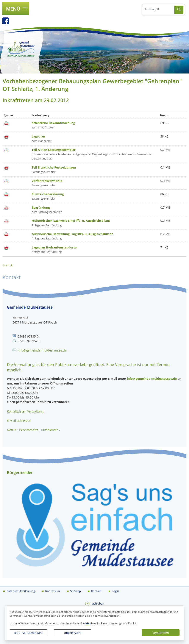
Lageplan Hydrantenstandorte (54, 247)
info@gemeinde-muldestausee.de (42, 350)
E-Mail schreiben (19, 421)
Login (115, 591)
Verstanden (161, 633)
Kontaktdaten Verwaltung (25, 411)
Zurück (8, 265)
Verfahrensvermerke (47, 181)
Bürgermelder (20, 472)
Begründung (41, 207)
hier (88, 623)
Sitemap (75, 591)
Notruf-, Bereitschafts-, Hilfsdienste (33, 430)
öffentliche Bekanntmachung (53, 123)
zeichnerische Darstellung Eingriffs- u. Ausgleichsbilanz (72, 234)
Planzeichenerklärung (48, 194)
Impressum (72, 633)
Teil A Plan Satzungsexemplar (54, 150)
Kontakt (96, 591)
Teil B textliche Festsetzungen (54, 167)
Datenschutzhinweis (28, 633)
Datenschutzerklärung (20, 591)
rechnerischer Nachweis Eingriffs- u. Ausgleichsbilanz (71, 221)
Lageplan (38, 136)
